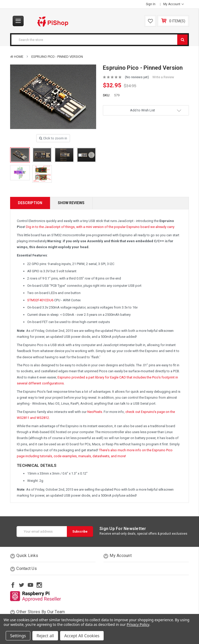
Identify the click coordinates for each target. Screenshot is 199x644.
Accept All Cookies (82, 636)
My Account (173, 4)
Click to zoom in (53, 138)
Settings (18, 636)
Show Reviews (71, 203)
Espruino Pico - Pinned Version (57, 57)
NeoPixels (95, 412)
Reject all (45, 636)
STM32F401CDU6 (40, 300)
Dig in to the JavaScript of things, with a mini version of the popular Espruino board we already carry (100, 227)
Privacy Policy (138, 624)
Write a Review (163, 77)
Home (19, 57)
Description (30, 203)
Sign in (151, 4)
